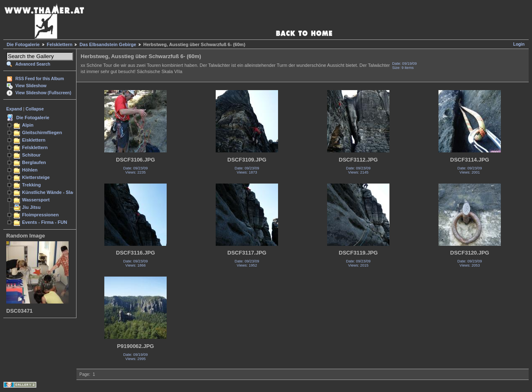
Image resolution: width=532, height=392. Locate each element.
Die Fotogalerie (23, 44)
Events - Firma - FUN (44, 222)
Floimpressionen (40, 215)
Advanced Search (33, 64)
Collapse (35, 109)
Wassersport (36, 200)
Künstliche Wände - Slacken (53, 192)
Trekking (31, 185)
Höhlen (30, 170)
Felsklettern (60, 44)
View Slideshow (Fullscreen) (43, 93)
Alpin (28, 125)
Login (519, 44)
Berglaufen (34, 162)
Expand (14, 109)
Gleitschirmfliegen (42, 132)
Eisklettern (34, 140)
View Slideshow (31, 86)
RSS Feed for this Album (40, 79)
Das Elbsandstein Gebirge (108, 44)
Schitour (31, 155)
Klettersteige (36, 177)
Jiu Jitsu (31, 207)
